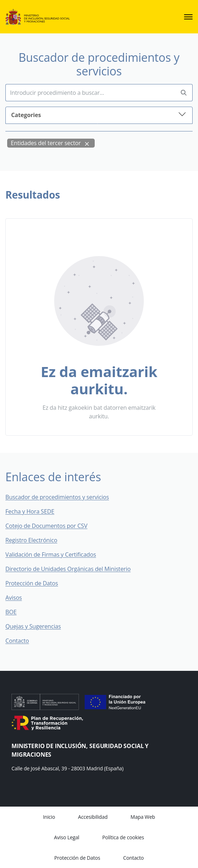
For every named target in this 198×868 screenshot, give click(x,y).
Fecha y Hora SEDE (30, 511)
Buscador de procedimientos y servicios (57, 497)
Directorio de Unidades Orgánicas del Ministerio (68, 569)
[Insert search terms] (90, 93)
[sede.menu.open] (188, 17)
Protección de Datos (32, 583)
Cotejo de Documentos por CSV (51, 526)
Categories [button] (99, 114)
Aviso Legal (67, 837)
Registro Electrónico (31, 540)
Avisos (14, 598)
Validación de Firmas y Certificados (56, 554)
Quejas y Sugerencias (33, 626)
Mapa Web (143, 817)
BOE (16, 612)
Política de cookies (123, 837)
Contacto (22, 641)
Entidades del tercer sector (46, 143)
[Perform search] (184, 93)
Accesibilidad (93, 817)
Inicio (49, 817)
